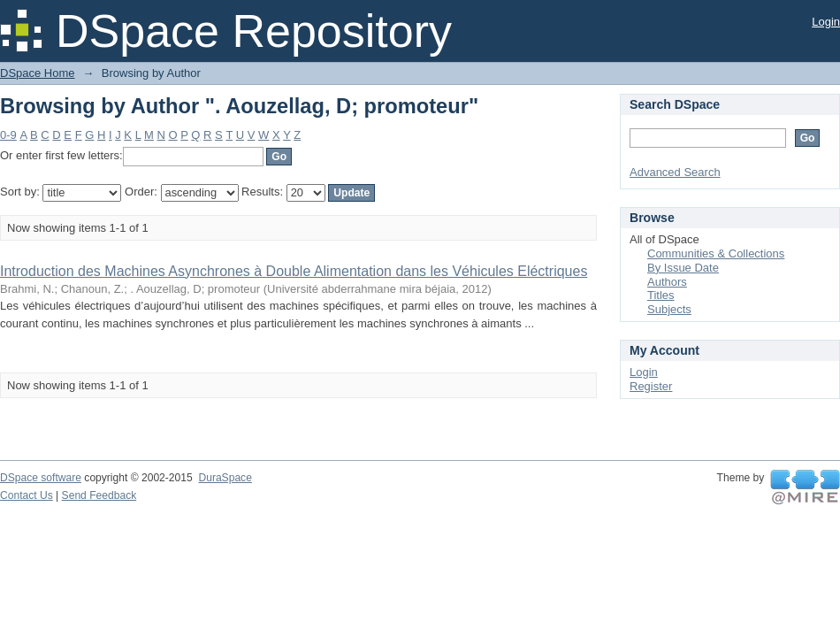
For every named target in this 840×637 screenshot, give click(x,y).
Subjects (669, 309)
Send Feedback (99, 495)
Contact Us (27, 495)
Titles (661, 295)
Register (651, 386)
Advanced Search (675, 172)
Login (826, 22)
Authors (667, 282)
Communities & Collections (716, 253)
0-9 (8, 135)
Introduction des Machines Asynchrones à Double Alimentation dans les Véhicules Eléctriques (294, 271)
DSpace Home (38, 73)
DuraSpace (225, 478)
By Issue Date (683, 268)
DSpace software (41, 478)
